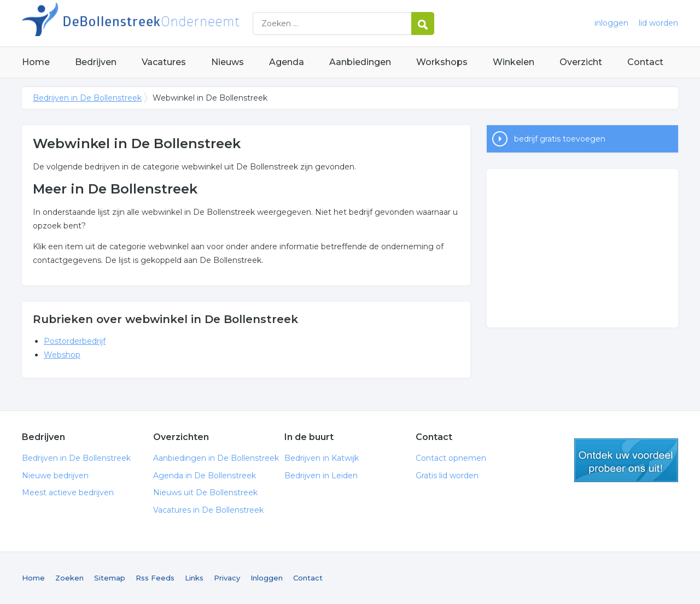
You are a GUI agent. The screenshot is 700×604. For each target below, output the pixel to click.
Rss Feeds (155, 578)
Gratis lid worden (447, 476)
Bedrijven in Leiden (321, 476)
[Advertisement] (582, 248)
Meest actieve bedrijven (68, 492)
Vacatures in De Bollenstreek (208, 510)
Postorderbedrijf (75, 341)
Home (36, 62)
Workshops (442, 62)
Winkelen (514, 62)
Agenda (287, 62)
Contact (645, 62)
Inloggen (267, 578)
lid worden (658, 23)
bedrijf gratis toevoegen (560, 139)
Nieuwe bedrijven (55, 476)
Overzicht (581, 62)
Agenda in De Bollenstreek (205, 476)
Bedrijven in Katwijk (322, 458)
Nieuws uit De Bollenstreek (205, 492)
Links (194, 578)
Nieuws (227, 62)
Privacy (227, 578)
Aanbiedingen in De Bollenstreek (216, 458)
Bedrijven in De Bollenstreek (159, 23)
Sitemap (110, 578)
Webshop (62, 355)
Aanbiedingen (360, 62)
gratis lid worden (626, 460)
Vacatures (164, 62)
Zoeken (69, 578)
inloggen (611, 23)
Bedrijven (96, 62)
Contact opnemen (451, 458)
